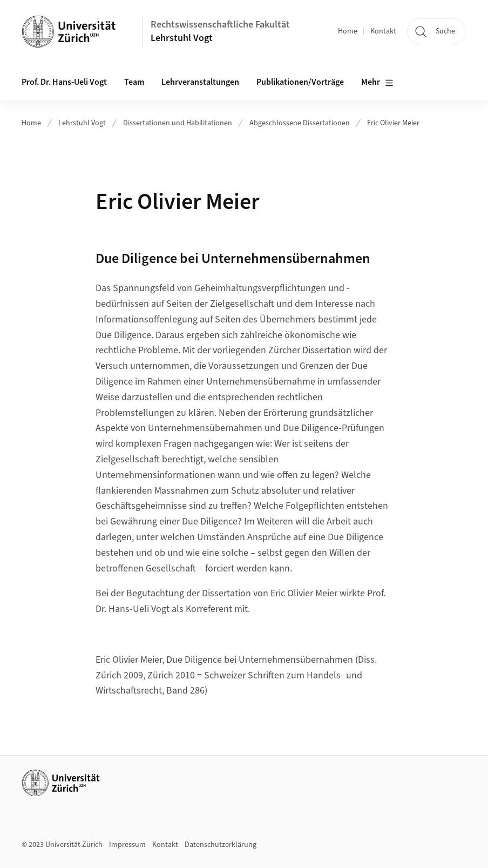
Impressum (127, 845)
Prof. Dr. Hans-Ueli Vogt (64, 82)
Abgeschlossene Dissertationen (300, 123)
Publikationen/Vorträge (300, 82)
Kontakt (383, 31)
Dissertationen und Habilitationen (178, 123)
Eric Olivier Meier (393, 123)
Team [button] (134, 82)
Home (348, 31)
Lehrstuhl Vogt (182, 38)
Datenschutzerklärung (221, 845)
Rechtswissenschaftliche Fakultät (220, 25)
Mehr (377, 83)
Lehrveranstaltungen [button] (200, 82)
